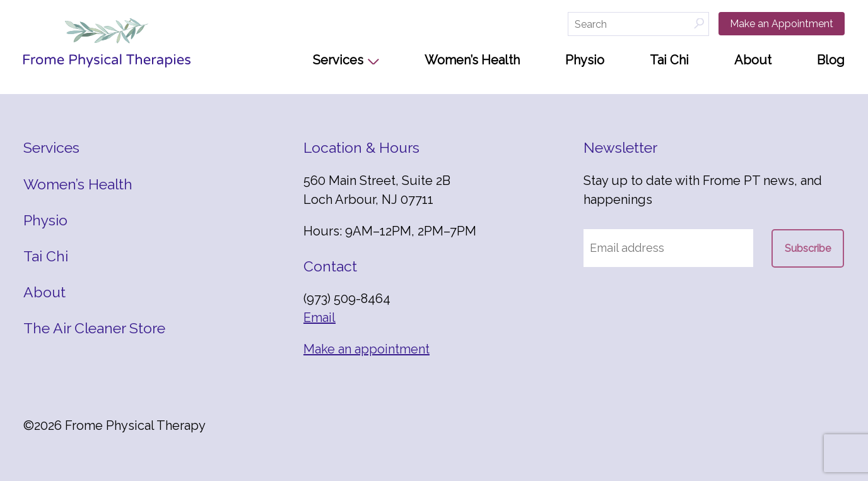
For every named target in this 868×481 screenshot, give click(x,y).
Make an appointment (367, 349)
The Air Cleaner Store (94, 328)
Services (338, 60)
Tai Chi (669, 60)
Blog (831, 60)
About (753, 60)
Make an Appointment (782, 24)
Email (320, 318)
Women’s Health (472, 60)
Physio (585, 60)
